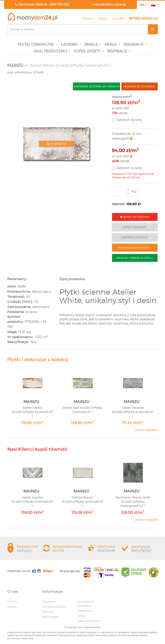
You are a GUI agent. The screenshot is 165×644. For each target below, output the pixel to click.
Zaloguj (103, 19)
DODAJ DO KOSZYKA (135, 217)
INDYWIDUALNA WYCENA (135, 248)
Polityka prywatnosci (54, 607)
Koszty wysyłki (50, 617)
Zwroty (81, 616)
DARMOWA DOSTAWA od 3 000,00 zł (97, 86)
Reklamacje (84, 611)
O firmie (12, 602)
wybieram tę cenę (127, 120)
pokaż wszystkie (147, 430)
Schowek (118, 19)
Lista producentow (88, 621)
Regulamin (49, 602)
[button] (38, 45)
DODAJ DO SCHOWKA (139, 86)
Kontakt (88, 19)
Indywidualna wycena (109, 4)
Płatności (48, 612)
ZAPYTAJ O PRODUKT (135, 237)
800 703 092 (60, 4)
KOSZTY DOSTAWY (135, 227)
